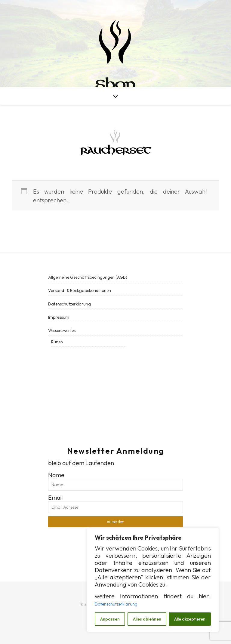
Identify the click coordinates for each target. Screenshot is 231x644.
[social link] (50, 377)
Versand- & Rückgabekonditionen (80, 290)
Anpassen (110, 619)
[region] (153, 580)
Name (56, 475)
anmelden (115, 522)
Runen (57, 342)
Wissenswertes (62, 330)
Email (55, 497)
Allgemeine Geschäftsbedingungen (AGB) (88, 277)
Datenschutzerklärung (116, 604)
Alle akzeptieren (190, 619)
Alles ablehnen (147, 619)
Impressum (59, 317)
